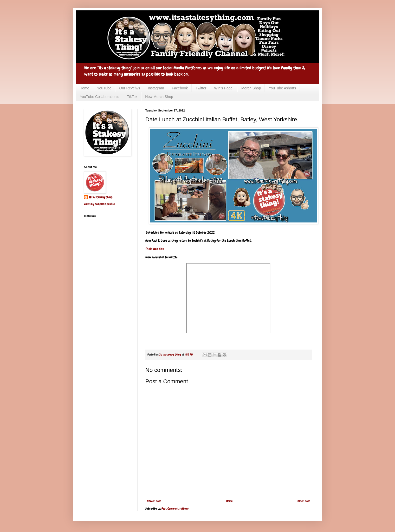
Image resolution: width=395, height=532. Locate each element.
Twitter (201, 88)
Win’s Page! (224, 88)
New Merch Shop (159, 97)
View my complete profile (99, 204)
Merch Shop (251, 88)
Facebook (180, 88)
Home (84, 88)
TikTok (132, 97)
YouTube (104, 88)
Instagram (156, 88)
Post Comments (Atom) (175, 509)
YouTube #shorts (282, 88)
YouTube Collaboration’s (99, 97)
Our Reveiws (129, 88)
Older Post (304, 501)
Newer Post (154, 501)
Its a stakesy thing (101, 197)
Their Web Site (155, 249)
